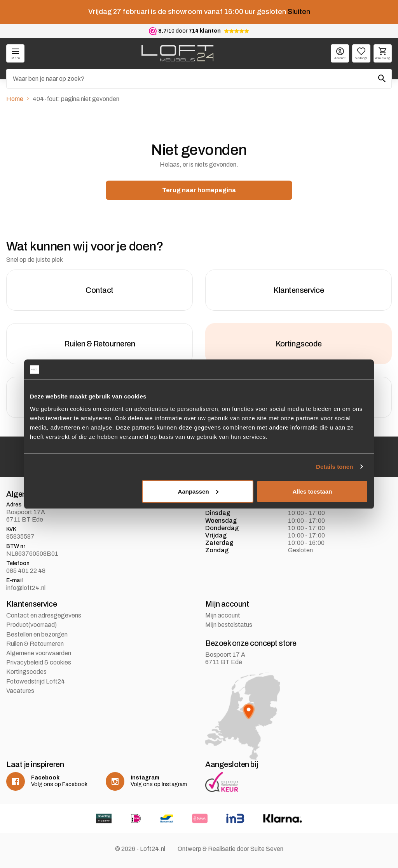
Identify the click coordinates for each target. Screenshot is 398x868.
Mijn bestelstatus (229, 625)
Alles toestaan (312, 491)
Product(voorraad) (31, 625)
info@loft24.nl (26, 588)
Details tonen (334, 467)
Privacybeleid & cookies (39, 662)
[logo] (177, 53)
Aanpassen (198, 491)
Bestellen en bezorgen (37, 634)
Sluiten (299, 12)
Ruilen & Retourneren (35, 644)
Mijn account (223, 615)
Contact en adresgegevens (44, 615)
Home (15, 99)
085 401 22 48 (26, 571)
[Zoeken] (199, 79)
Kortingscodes (26, 672)
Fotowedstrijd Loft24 (36, 681)
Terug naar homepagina (199, 190)
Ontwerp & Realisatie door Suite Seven (230, 849)
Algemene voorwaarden (39, 653)
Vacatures (20, 691)
